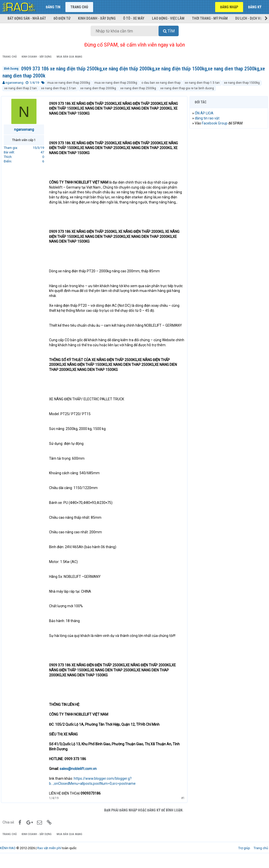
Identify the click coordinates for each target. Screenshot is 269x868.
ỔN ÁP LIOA (206, 113)
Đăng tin (53, 7)
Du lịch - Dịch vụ (249, 18)
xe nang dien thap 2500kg (138, 88)
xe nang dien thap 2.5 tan (59, 88)
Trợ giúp (244, 858)
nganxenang (14, 83)
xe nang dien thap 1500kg (242, 83)
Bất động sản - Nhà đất (27, 18)
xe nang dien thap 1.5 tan (202, 83)
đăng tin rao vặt (209, 118)
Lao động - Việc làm (168, 18)
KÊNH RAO (8, 858)
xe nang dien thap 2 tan (21, 88)
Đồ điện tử (62, 18)
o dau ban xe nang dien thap (161, 83)
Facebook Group (216, 123)
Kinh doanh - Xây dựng (97, 18)
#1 (181, 808)
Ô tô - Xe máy (134, 18)
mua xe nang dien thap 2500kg (116, 83)
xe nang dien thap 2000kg (98, 88)
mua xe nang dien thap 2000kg (69, 83)
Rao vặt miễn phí (49, 858)
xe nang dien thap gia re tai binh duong (187, 88)
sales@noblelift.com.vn (80, 778)
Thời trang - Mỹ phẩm (210, 18)
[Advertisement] (229, 165)
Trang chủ (79, 7)
